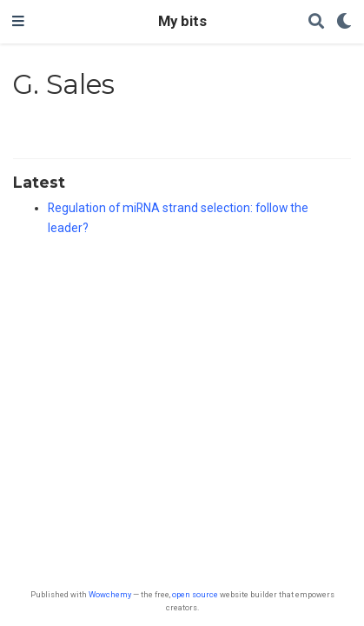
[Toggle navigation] (18, 22)
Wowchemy (110, 594)
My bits (182, 21)
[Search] (316, 22)
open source (195, 594)
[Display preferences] (344, 22)
